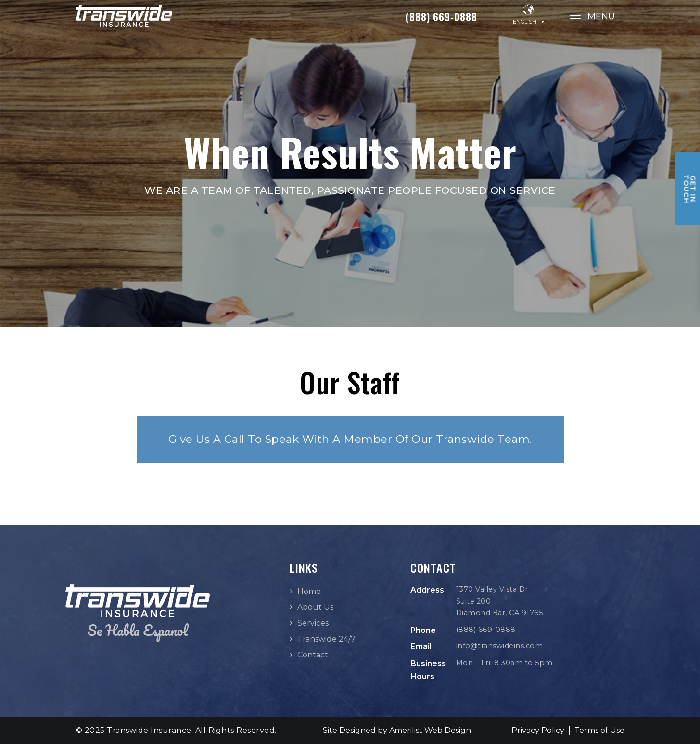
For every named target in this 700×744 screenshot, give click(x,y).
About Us (315, 607)
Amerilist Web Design (430, 730)
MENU (601, 16)
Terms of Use (599, 730)
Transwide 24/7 (326, 639)
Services (313, 623)
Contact (313, 655)
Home (309, 591)
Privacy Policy (538, 730)
